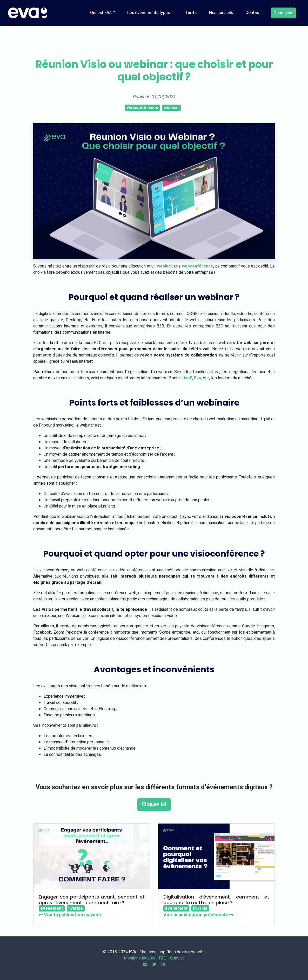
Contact (253, 13)
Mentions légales (140, 958)
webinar (171, 108)
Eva (197, 378)
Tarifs (191, 13)
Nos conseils (221, 13)
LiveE (187, 378)
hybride (76, 908)
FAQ (163, 958)
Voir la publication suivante (71, 915)
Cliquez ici (154, 804)
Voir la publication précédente (198, 915)
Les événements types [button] (149, 13)
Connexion (283, 13)
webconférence (142, 108)
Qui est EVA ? (102, 13)
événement (52, 908)
